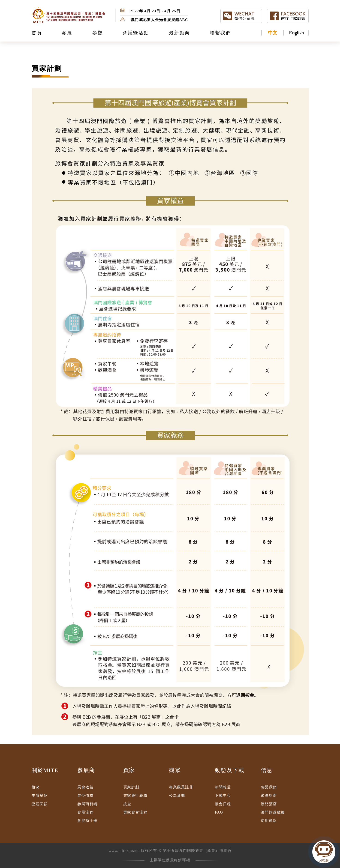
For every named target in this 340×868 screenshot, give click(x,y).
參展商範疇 (87, 804)
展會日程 (223, 804)
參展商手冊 (87, 821)
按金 (127, 804)
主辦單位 (40, 795)
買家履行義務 (135, 795)
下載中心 (223, 795)
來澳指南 (269, 795)
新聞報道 (223, 787)
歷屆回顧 (40, 804)
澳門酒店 (269, 804)
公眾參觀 (177, 795)
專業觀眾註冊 (181, 787)
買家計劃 (131, 787)
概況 (36, 787)
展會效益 (85, 787)
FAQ (219, 812)
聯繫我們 (269, 787)
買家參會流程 (135, 812)
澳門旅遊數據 (273, 812)
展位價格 (85, 795)
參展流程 (85, 812)
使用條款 (269, 821)
